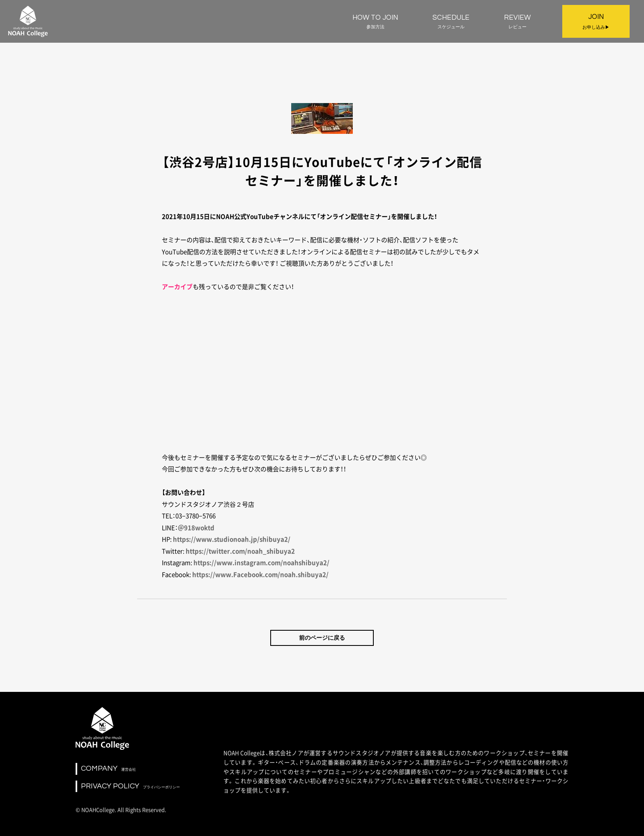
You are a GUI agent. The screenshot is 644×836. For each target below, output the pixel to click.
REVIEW (517, 22)
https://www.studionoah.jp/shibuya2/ (232, 539)
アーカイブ (177, 287)
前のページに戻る (322, 638)
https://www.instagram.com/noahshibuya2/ (261, 563)
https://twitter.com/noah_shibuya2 (240, 551)
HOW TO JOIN (375, 22)
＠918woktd (196, 528)
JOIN (596, 22)
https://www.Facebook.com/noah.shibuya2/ (260, 574)
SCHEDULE (451, 22)
